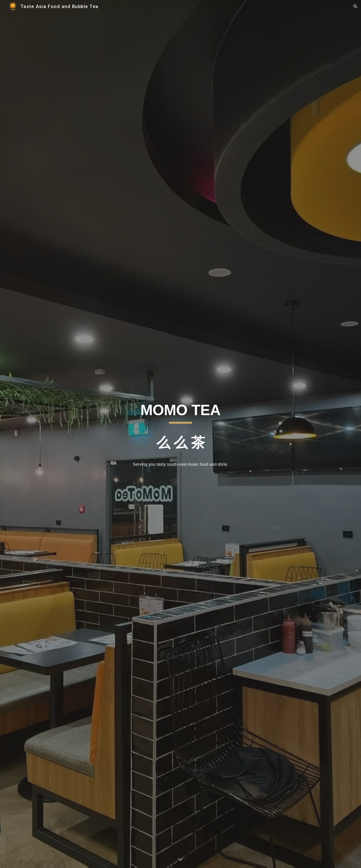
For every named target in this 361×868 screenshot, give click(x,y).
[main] (180, 428)
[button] (355, 6)
